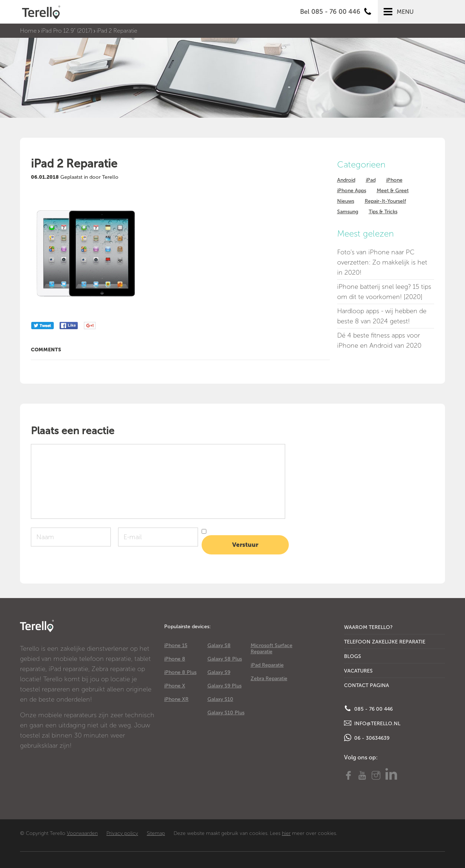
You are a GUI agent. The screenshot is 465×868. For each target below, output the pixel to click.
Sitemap (156, 833)
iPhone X (175, 686)
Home (28, 31)
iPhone (394, 180)
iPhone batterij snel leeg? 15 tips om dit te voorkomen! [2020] (384, 292)
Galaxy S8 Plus (225, 659)
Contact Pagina (367, 685)
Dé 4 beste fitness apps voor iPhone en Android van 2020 (379, 340)
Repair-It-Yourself (385, 201)
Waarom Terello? (368, 627)
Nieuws (346, 201)
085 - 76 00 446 (368, 708)
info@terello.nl (372, 723)
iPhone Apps (352, 191)
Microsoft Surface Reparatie (272, 649)
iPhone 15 (176, 645)
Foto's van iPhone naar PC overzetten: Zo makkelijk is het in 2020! (382, 262)
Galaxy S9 (219, 672)
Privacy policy (122, 833)
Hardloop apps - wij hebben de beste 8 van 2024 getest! (382, 316)
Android (346, 180)
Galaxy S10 (220, 699)
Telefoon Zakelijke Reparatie (385, 642)
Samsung (348, 212)
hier (286, 833)
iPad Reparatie (267, 665)
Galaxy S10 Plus (226, 713)
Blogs (353, 656)
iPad (371, 180)
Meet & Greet (393, 191)
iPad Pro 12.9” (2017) (67, 31)
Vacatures (358, 671)
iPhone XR (176, 699)
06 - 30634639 (367, 738)
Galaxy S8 (219, 645)
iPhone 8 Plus (180, 672)
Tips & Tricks (383, 212)
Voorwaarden (82, 833)
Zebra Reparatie (269, 679)
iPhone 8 (175, 659)
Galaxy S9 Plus (225, 686)
